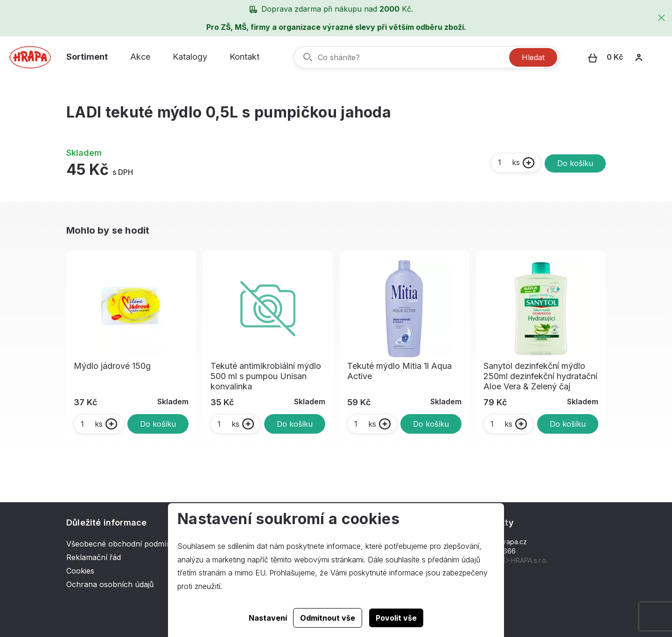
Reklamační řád (94, 557)
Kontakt (245, 57)
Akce (140, 57)
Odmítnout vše (328, 618)
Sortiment (87, 57)
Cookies (80, 571)
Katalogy (190, 57)
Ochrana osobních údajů (110, 584)
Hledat (533, 57)
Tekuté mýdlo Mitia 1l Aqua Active (399, 371)
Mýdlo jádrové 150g (112, 366)
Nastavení (268, 618)
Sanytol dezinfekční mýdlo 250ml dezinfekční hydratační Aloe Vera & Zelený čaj (540, 376)
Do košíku (575, 163)
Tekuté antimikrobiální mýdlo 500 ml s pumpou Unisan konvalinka (266, 376)
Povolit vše (396, 618)
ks (508, 162)
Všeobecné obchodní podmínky (123, 544)
